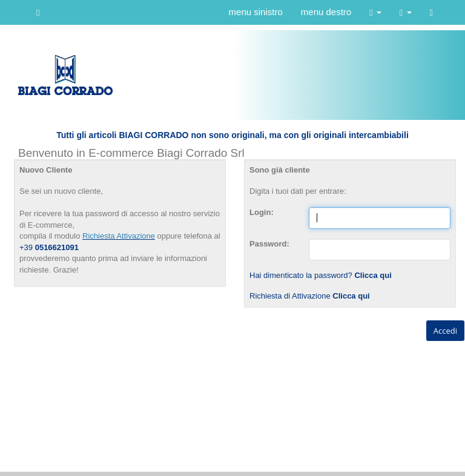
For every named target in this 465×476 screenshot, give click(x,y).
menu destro (326, 12)
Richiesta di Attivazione (310, 296)
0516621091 (57, 247)
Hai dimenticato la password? (321, 275)
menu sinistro (256, 12)
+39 (27, 247)
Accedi (445, 331)
